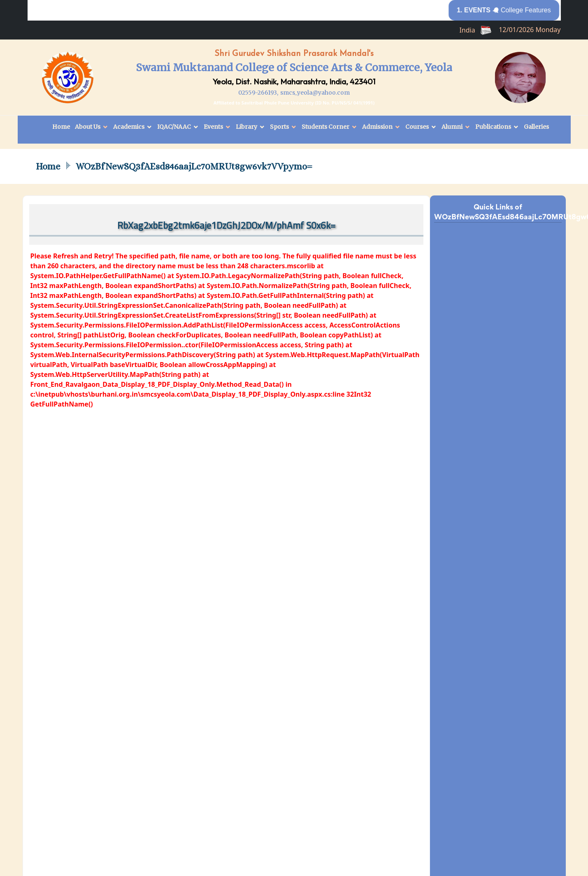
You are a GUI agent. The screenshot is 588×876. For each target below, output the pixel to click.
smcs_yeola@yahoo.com (315, 93)
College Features (509, 10)
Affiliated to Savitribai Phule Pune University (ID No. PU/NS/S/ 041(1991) (294, 103)
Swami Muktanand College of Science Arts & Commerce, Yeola (294, 67)
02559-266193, (258, 93)
